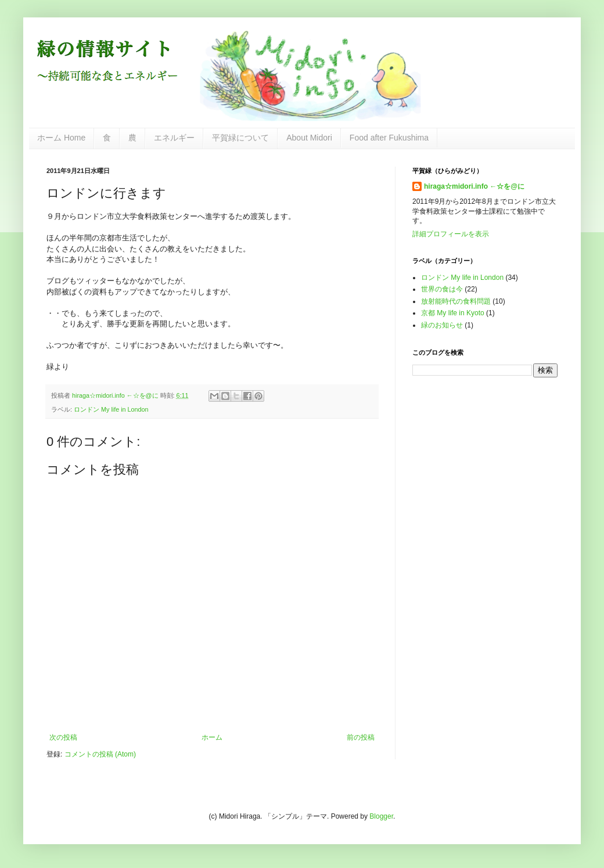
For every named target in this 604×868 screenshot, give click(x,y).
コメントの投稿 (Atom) (100, 754)
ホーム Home (61, 138)
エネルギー (174, 138)
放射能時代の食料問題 (456, 301)
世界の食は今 (442, 289)
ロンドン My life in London (111, 409)
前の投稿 (361, 737)
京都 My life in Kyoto (453, 313)
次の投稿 (63, 737)
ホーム (212, 737)
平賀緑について (240, 138)
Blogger (381, 816)
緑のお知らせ (442, 325)
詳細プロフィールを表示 (451, 234)
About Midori (309, 138)
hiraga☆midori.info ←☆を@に (474, 186)
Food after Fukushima (389, 138)
